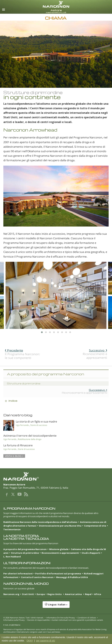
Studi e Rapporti (91, 553)
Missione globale (59, 549)
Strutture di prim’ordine (25, 553)
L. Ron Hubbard (12, 557)
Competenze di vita (95, 526)
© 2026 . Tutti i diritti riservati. (24, 618)
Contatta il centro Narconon (37, 577)
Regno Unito (55, 594)
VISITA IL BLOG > (14, 456)
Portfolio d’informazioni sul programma (58, 574)
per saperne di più (46, 641)
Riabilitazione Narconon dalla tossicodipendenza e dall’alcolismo (40, 522)
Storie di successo (39, 425)
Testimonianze (12, 529)
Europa (41, 594)
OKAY (30, 641)
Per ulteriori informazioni (18, 574)
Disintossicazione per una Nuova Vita (60, 526)
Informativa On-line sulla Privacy (61, 618)
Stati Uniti (28, 594)
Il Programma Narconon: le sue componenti (22, 354)
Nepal (88, 594)
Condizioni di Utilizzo (87, 618)
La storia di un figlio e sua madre (36, 422)
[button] (56, 606)
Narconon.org (11, 594)
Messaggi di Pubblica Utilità (72, 577)
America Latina (74, 594)
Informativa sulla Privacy (14, 620)
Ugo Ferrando (22, 425)
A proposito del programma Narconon (25, 549)
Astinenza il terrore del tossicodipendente (30, 436)
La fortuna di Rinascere (18, 445)
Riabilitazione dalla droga (30, 439)
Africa (98, 594)
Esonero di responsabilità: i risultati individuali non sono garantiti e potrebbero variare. (65, 620)
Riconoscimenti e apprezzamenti (95, 354)
